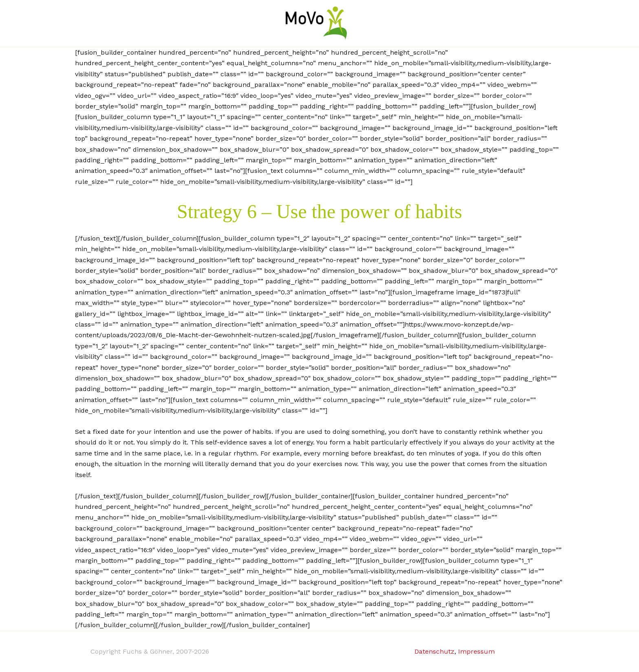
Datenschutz (434, 651)
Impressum (476, 651)
